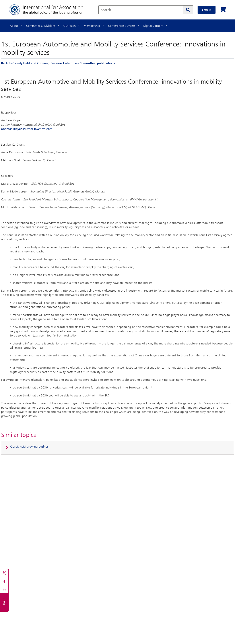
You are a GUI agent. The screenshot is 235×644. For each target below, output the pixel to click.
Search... (108, 10)
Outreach (70, 26)
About (14, 26)
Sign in (207, 10)
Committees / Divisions (41, 26)
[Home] (51, 10)
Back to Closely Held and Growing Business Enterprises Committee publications (58, 63)
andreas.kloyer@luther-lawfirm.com (27, 129)
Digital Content (153, 26)
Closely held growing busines (29, 447)
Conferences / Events (122, 26)
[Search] (188, 10)
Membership (92, 26)
